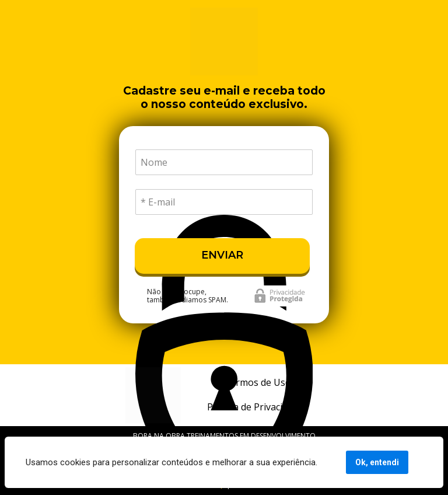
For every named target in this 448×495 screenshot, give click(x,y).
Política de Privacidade (255, 407)
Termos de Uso (258, 382)
